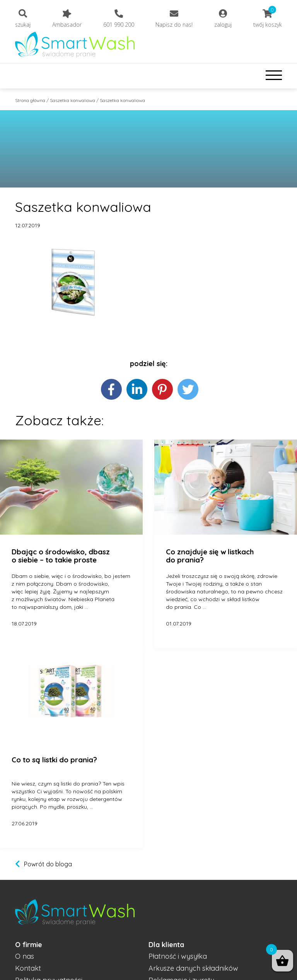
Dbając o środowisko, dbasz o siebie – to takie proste (61, 556)
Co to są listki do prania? (54, 760)
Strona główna (30, 100)
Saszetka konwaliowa (73, 100)
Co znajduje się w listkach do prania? (210, 556)
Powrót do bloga (48, 864)
